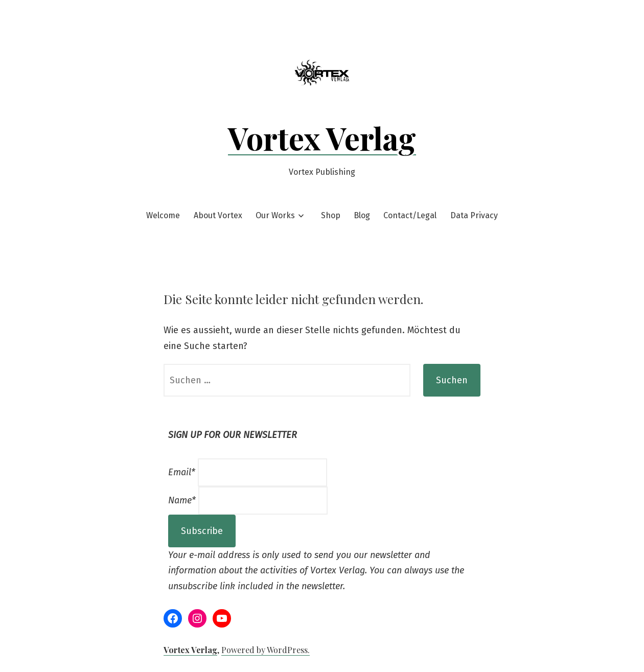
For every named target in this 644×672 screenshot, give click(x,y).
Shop (331, 215)
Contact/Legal (410, 215)
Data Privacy (474, 215)
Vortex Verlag (322, 137)
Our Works (275, 215)
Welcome (163, 215)
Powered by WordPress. (266, 650)
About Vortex (218, 215)
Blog (362, 215)
